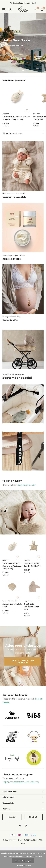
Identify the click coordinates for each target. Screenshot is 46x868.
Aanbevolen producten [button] (14, 81)
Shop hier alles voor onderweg (23, 661)
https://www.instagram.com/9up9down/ (21, 782)
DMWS (29, 840)
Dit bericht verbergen (23, 861)
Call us (12, 817)
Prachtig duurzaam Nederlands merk (27, 45)
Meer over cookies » (24, 865)
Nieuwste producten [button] (12, 133)
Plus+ (35, 840)
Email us (33, 817)
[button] (4, 9)
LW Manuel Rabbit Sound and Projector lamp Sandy (16, 118)
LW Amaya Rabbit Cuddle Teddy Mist (33, 565)
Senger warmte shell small (12, 605)
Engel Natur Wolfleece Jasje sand (31, 607)
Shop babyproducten (27, 485)
